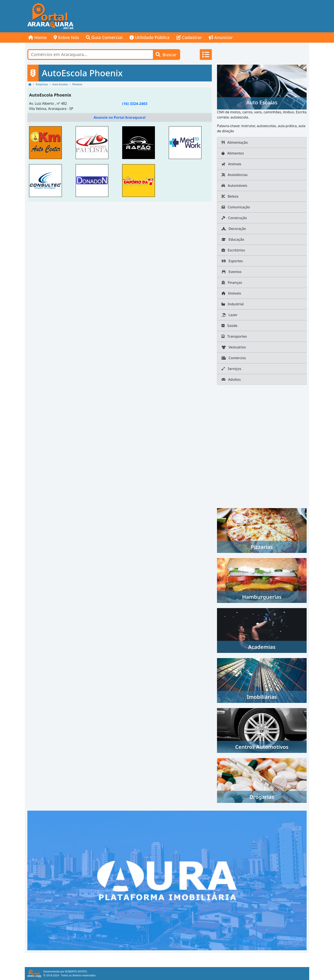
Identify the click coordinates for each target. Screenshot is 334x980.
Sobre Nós (66, 37)
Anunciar (221, 37)
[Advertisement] (231, 16)
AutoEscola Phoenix (50, 95)
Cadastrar (189, 37)
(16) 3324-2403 (135, 104)
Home (37, 37)
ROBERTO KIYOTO (76, 971)
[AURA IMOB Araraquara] (167, 880)
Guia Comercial (104, 37)
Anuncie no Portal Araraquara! (119, 117)
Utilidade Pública (150, 37)
